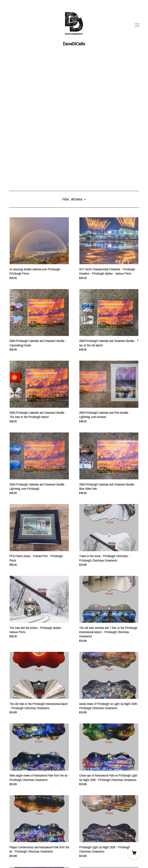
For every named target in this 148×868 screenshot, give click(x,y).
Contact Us (15, 842)
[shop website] (16, 836)
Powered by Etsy (18, 857)
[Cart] (134, 853)
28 (94, 816)
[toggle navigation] (137, 25)
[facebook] (10, 836)
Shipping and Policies (21, 847)
